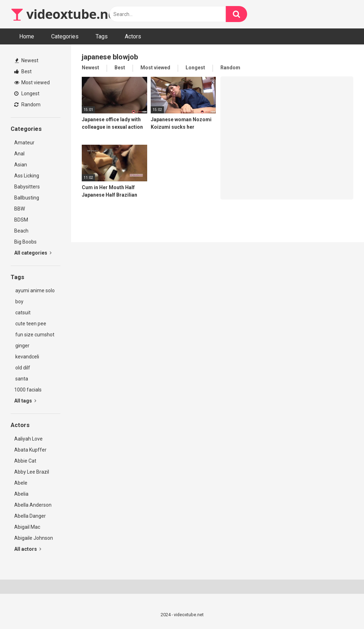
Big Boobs (25, 242)
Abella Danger (30, 516)
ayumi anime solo (34, 290)
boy (19, 302)
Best (23, 71)
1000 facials (28, 390)
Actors (133, 36)
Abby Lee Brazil (32, 472)
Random (27, 105)
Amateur (24, 143)
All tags (25, 401)
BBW (20, 209)
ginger (22, 346)
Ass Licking (27, 176)
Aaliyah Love (28, 439)
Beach (21, 231)
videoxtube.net (66, 14)
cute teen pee (30, 324)
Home (27, 36)
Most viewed (32, 82)
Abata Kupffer (30, 450)
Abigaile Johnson (34, 538)
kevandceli (27, 357)
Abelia (21, 494)
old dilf (22, 368)
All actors (28, 549)
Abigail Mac (27, 527)
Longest (27, 94)
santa (21, 379)
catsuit (22, 313)
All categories (33, 253)
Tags (102, 36)
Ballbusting (27, 198)
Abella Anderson (33, 505)
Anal (19, 154)
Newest (27, 60)
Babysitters (27, 187)
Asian (21, 165)
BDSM (21, 220)
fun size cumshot (34, 335)
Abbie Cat (25, 461)
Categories (65, 36)
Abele (21, 483)
